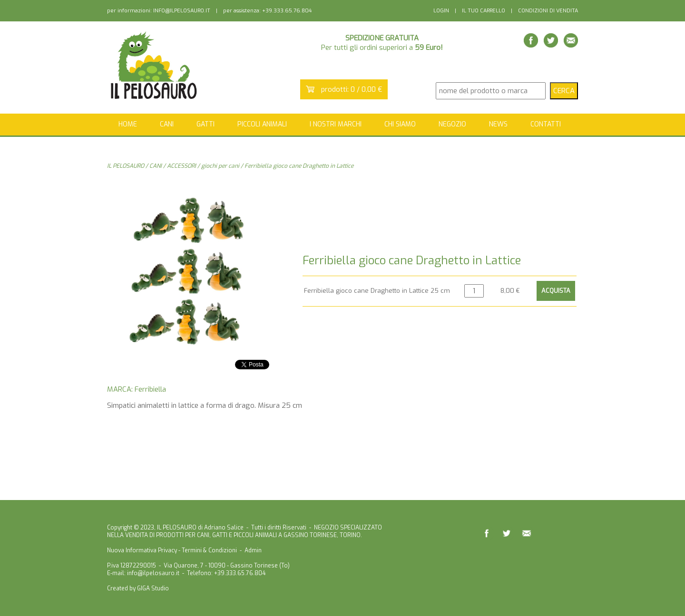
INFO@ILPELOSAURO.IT (182, 11)
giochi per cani (220, 166)
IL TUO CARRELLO (484, 11)
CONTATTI (546, 124)
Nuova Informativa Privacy (142, 550)
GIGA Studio (153, 588)
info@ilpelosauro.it (153, 573)
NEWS (498, 124)
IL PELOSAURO (126, 166)
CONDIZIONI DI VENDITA (548, 11)
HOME (128, 124)
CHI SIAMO (400, 124)
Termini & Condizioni (209, 550)
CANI (156, 166)
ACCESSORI (181, 166)
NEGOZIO (452, 124)
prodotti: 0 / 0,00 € (352, 89)
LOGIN (441, 11)
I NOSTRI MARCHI (336, 124)
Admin (253, 550)
